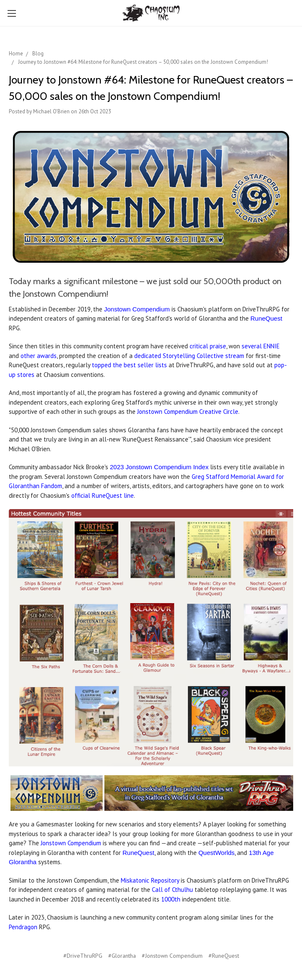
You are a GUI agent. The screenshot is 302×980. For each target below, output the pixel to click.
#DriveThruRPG (83, 956)
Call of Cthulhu (172, 890)
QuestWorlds (216, 853)
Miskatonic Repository (150, 880)
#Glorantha (122, 956)
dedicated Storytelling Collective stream (189, 356)
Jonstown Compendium (137, 309)
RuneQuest (266, 318)
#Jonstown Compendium (172, 956)
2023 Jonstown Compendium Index (159, 467)
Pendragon (23, 927)
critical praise (208, 346)
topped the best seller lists (129, 365)
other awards (39, 356)
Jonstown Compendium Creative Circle (188, 412)
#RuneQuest (224, 956)
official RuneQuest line (103, 495)
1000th (171, 899)
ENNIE (272, 346)
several (253, 346)
